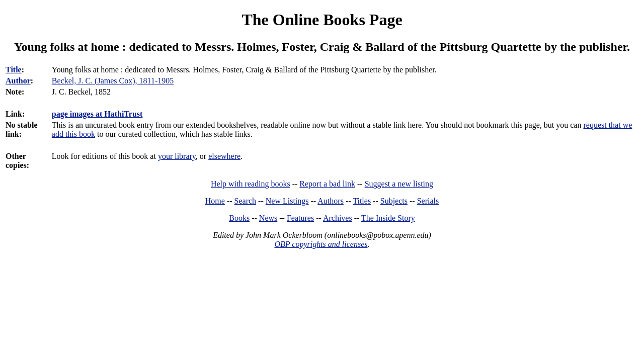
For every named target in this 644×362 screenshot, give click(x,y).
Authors (331, 201)
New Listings (287, 201)
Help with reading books (251, 184)
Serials (428, 201)
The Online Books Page (322, 20)
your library (177, 156)
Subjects (394, 201)
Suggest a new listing (399, 184)
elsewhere (224, 156)
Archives (338, 218)
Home (215, 201)
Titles (362, 201)
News (268, 218)
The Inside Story (388, 218)
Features (300, 218)
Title (14, 70)
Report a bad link (327, 184)
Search (246, 201)
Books (239, 218)
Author (18, 81)
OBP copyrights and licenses (321, 244)
